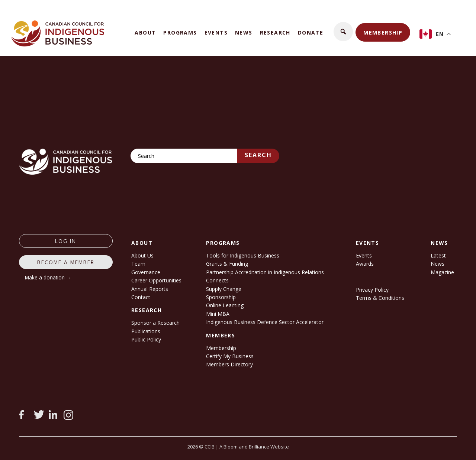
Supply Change (224, 289)
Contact (141, 297)
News (244, 33)
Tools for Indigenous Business (243, 255)
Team (138, 264)
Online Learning (225, 305)
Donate (311, 33)
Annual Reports (150, 289)
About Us (142, 255)
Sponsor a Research (155, 323)
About (145, 33)
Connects (217, 280)
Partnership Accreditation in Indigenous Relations (265, 272)
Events (216, 33)
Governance (146, 272)
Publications (146, 331)
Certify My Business (230, 356)
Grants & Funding (227, 264)
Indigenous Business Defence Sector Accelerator (265, 322)
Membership (383, 33)
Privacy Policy (372, 290)
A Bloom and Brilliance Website (254, 447)
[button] (343, 32)
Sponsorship (221, 297)
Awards (365, 264)
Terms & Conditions (380, 298)
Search (258, 155)
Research (275, 33)
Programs (180, 33)
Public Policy (146, 339)
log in (66, 241)
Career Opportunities (156, 280)
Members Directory (229, 364)
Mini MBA (218, 314)
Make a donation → (48, 277)
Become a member (66, 262)
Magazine (442, 272)
